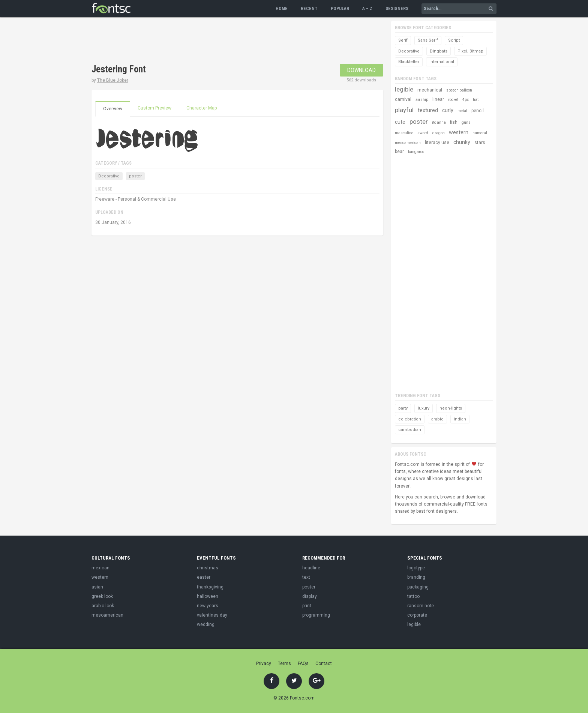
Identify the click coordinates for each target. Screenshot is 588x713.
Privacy (264, 663)
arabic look (103, 606)
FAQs (303, 663)
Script (454, 40)
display (310, 596)
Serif (403, 40)
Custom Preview (154, 108)
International (442, 62)
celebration (410, 419)
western (459, 132)
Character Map (202, 108)
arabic (437, 419)
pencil (478, 111)
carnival (403, 99)
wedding (206, 624)
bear (399, 152)
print (307, 606)
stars (480, 143)
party (403, 408)
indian (460, 419)
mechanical (430, 90)
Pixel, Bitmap (470, 51)
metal (462, 111)
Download (361, 70)
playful (404, 110)
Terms (284, 663)
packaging (418, 587)
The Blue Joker (113, 80)
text (306, 577)
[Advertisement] (228, 41)
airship (422, 100)
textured (428, 110)
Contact (324, 663)
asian (97, 587)
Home (282, 9)
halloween (208, 596)
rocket (453, 100)
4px (466, 100)
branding (416, 577)
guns (466, 122)
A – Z (367, 9)
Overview (113, 109)
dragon (439, 133)
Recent (309, 9)
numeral (480, 133)
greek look (102, 596)
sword (423, 133)
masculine (404, 133)
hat (476, 100)
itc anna (439, 122)
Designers (397, 9)
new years (208, 606)
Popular (340, 9)
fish (454, 122)
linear (438, 99)
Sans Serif (428, 40)
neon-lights (451, 408)
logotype (416, 568)
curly (448, 110)
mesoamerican (408, 143)
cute (400, 122)
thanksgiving (210, 587)
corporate (417, 615)
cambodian (410, 430)
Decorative (109, 176)
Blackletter (409, 62)
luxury (424, 408)
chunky (462, 142)
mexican (100, 568)
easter (204, 577)
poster (135, 176)
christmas (208, 568)
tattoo (413, 596)
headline (311, 568)
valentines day (212, 615)
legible (404, 89)
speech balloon (459, 90)
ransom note (421, 606)
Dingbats (439, 51)
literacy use (437, 143)
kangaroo (416, 152)
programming (316, 615)
